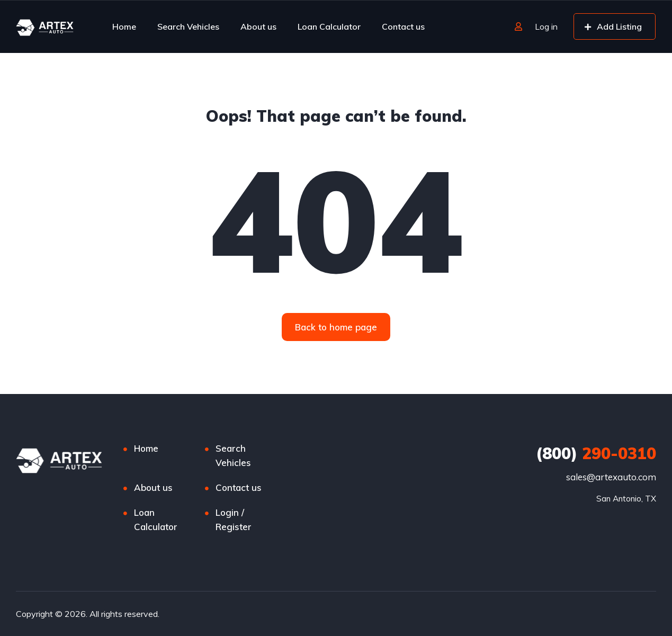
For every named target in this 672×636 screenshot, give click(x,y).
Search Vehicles (188, 26)
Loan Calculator (329, 26)
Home (124, 26)
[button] (336, 327)
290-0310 (596, 453)
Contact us (403, 26)
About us (258, 26)
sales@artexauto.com (611, 477)
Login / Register (234, 519)
